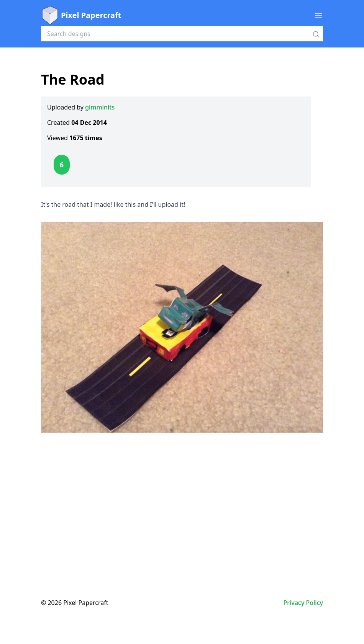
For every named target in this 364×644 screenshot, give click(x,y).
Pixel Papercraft (81, 15)
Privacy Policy (303, 603)
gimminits (100, 107)
